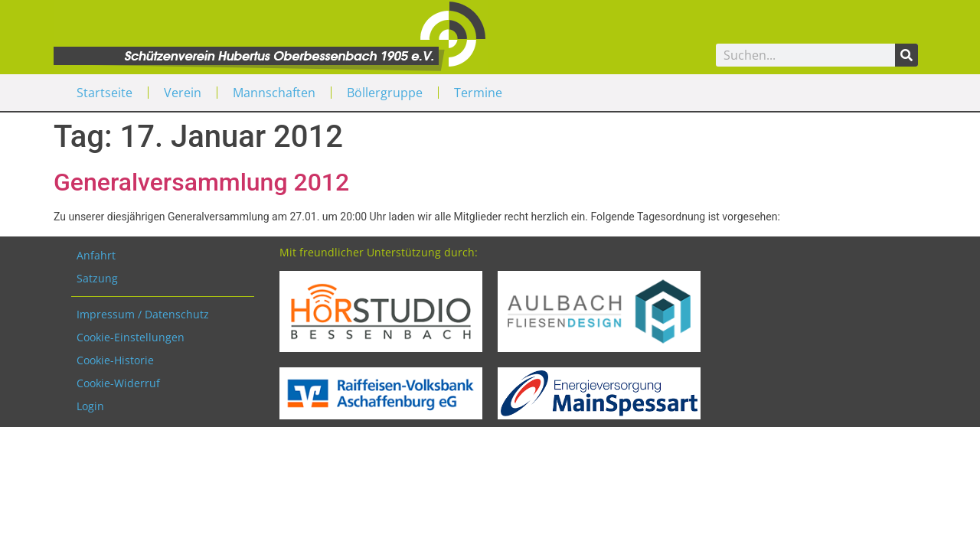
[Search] (906, 55)
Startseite (105, 93)
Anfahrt (96, 255)
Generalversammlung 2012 (201, 182)
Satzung (97, 278)
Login (90, 406)
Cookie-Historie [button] (115, 360)
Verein (183, 93)
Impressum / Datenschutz (143, 314)
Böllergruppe (385, 93)
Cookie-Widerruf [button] (118, 383)
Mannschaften (274, 93)
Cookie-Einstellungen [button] (131, 337)
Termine (478, 93)
